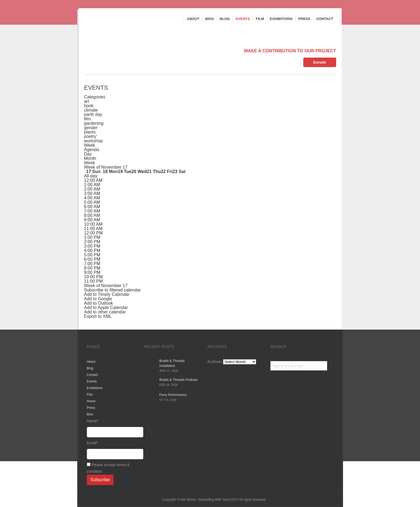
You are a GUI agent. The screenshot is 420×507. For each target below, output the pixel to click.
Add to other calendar (105, 312)
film (88, 119)
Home (91, 401)
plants (90, 132)
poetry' (91, 136)
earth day (93, 114)
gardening (94, 123)
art (87, 101)
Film (260, 19)
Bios (210, 19)
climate (91, 110)
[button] (112, 290)
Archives (215, 362)
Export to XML (98, 316)
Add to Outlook (99, 303)
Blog (225, 19)
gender (91, 128)
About (193, 19)
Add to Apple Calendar (106, 308)
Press (304, 19)
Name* (112, 428)
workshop (93, 141)
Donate (320, 62)
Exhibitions (281, 19)
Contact (325, 19)
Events (243, 19)
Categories (95, 97)
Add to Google (98, 299)
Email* (112, 450)
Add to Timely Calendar (107, 294)
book (89, 106)
